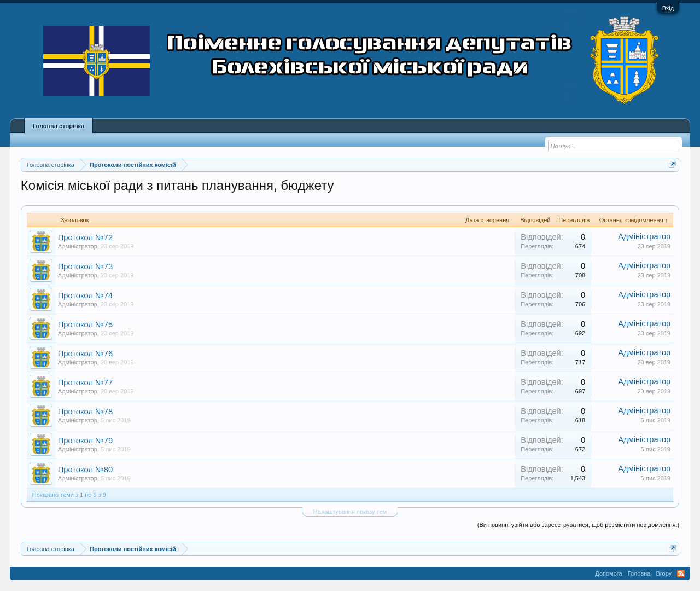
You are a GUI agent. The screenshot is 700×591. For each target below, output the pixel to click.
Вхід (668, 8)
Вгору (664, 573)
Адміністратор (78, 246)
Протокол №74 (85, 296)
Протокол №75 (85, 325)
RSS (681, 573)
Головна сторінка (59, 126)
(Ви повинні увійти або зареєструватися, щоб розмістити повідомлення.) (578, 525)
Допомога (608, 573)
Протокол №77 (85, 383)
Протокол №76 (85, 354)
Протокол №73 (85, 266)
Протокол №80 (85, 470)
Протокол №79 (85, 441)
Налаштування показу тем (350, 512)
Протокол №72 (85, 237)
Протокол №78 (85, 412)
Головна (639, 573)
